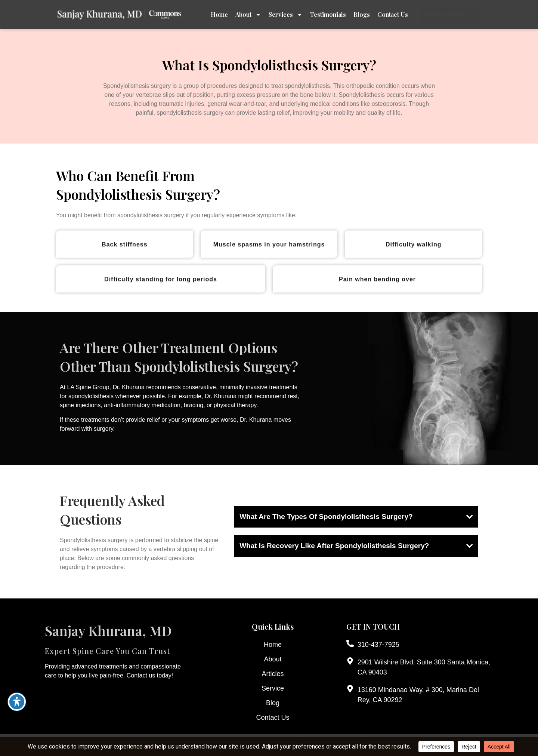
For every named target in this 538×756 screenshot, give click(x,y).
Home (219, 14)
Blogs (362, 14)
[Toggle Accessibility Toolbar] (17, 702)
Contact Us (393, 14)
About (248, 15)
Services (286, 15)
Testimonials (328, 14)
